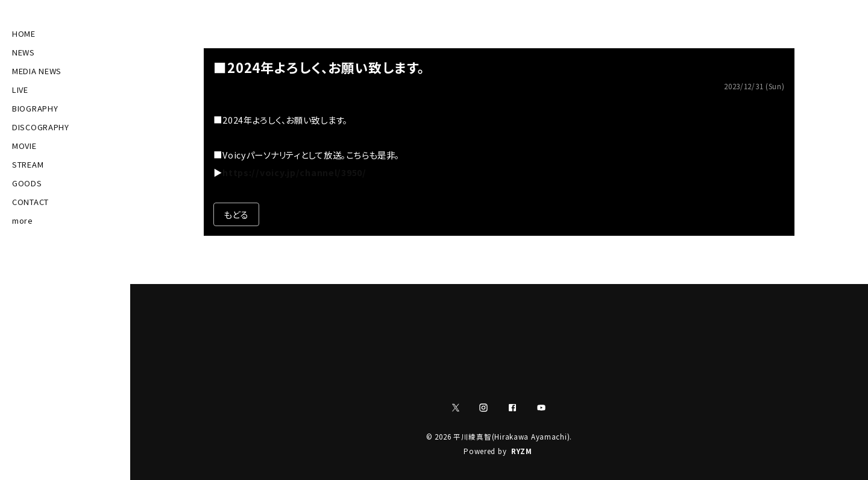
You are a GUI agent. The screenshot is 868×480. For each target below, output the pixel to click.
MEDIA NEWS (37, 71)
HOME (24, 33)
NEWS (24, 52)
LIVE (20, 90)
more (23, 220)
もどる (236, 214)
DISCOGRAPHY (41, 127)
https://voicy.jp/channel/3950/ (294, 172)
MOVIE (24, 146)
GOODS (27, 183)
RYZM (522, 451)
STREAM (28, 164)
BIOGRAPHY (35, 108)
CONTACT (30, 202)
